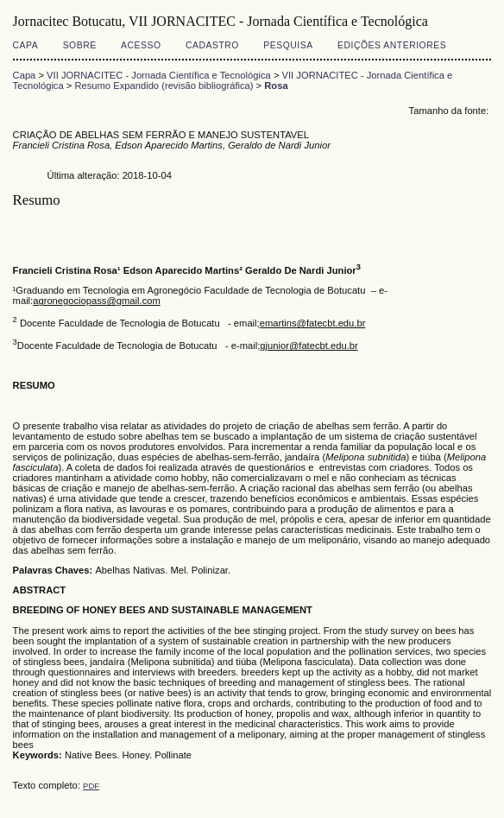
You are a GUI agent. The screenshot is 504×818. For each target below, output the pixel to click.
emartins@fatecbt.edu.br (313, 323)
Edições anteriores (392, 45)
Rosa (276, 86)
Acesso (141, 45)
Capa (26, 45)
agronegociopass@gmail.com (97, 301)
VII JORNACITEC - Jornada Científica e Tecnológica (159, 75)
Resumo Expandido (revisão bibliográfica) (164, 86)
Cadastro (212, 45)
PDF (91, 786)
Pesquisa (288, 45)
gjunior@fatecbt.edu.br (309, 346)
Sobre (80, 45)
